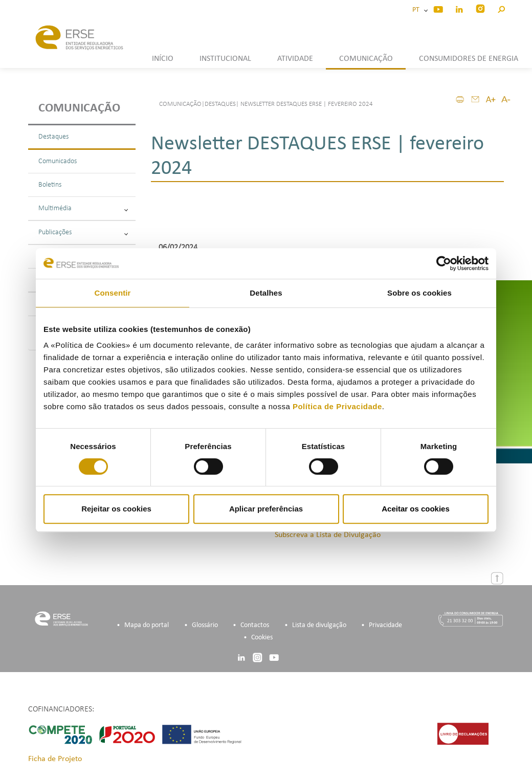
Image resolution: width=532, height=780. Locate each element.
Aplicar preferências (266, 509)
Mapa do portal (147, 625)
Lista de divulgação (319, 625)
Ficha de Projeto (55, 759)
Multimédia (83, 208)
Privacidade (385, 625)
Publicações (83, 232)
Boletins (50, 185)
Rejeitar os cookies (116, 509)
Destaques (53, 137)
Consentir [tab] (113, 293)
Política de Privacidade (337, 406)
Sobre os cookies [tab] (419, 293)
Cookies (262, 638)
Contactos (255, 625)
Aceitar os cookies (416, 509)
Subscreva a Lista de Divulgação (328, 535)
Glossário (205, 625)
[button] (501, 8)
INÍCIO (163, 59)
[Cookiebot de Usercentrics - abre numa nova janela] (444, 263)
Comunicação (79, 108)
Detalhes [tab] (266, 293)
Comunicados (58, 161)
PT (417, 10)
